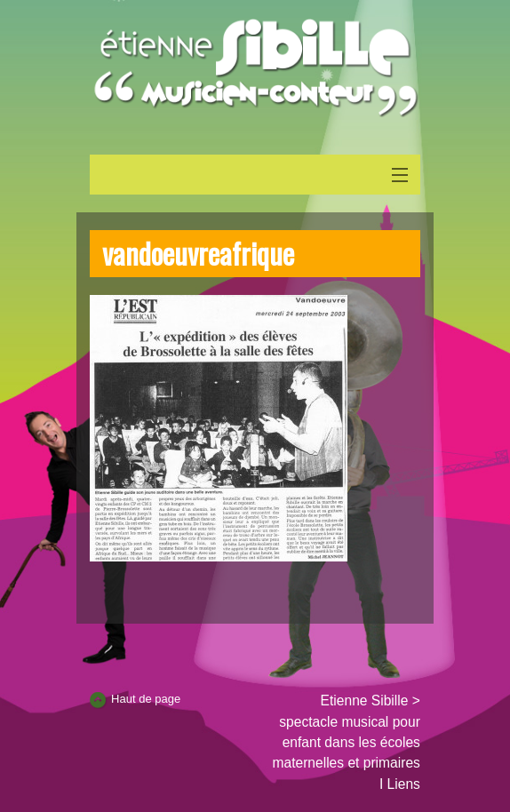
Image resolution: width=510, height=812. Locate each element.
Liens (404, 784)
